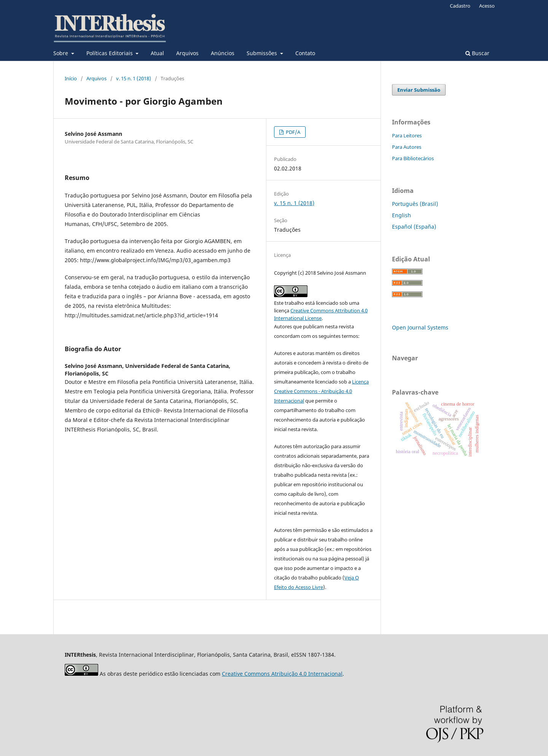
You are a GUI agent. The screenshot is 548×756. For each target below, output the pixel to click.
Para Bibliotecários (413, 158)
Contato (305, 53)
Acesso (487, 6)
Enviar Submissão (419, 90)
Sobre (61, 53)
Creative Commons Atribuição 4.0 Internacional (282, 674)
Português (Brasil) (415, 204)
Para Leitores (407, 135)
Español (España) (414, 227)
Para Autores (407, 147)
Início (71, 78)
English (401, 215)
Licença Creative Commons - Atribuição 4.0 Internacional (321, 391)
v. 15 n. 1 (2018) (134, 78)
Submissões (263, 53)
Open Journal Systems (420, 327)
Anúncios (223, 53)
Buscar (477, 53)
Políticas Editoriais (110, 53)
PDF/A (292, 132)
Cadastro (460, 6)
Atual (157, 53)
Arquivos (187, 53)
